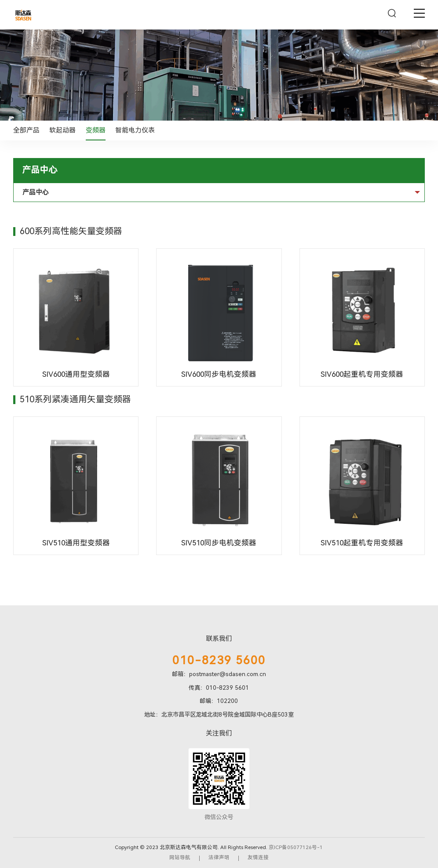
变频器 (96, 130)
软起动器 (62, 130)
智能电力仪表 (135, 130)
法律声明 (219, 857)
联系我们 (219, 639)
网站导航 (180, 857)
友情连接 (258, 857)
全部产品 (26, 130)
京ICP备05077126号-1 (296, 847)
